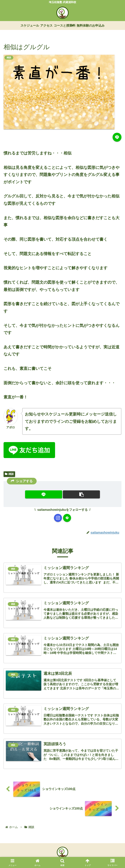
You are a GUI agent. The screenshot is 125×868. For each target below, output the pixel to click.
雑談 (9, 474)
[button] (81, 494)
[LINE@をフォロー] (67, 518)
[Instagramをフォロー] (58, 518)
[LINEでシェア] (117, 137)
